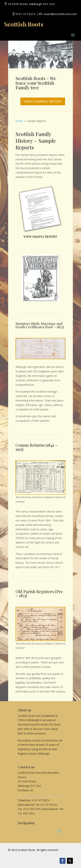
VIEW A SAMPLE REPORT (43, 101)
